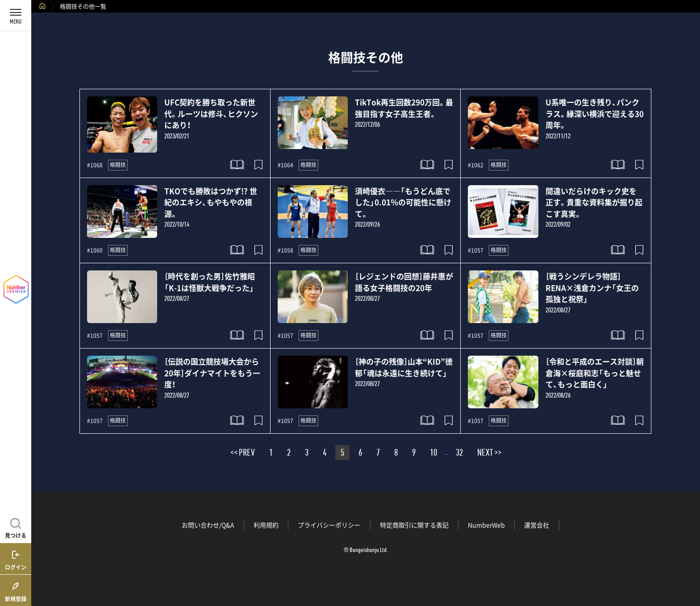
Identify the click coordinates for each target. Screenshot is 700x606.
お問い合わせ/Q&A (208, 525)
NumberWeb (486, 525)
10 (433, 454)
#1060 (95, 250)
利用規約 (266, 525)
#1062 (476, 165)
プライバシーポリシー (329, 525)
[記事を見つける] (16, 527)
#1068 (95, 165)
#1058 (285, 250)
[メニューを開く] (16, 16)
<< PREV (243, 454)
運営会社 (537, 525)
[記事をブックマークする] (258, 165)
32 (459, 454)
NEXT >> (489, 454)
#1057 (476, 250)
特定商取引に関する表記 (414, 525)
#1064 (285, 165)
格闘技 (118, 165)
